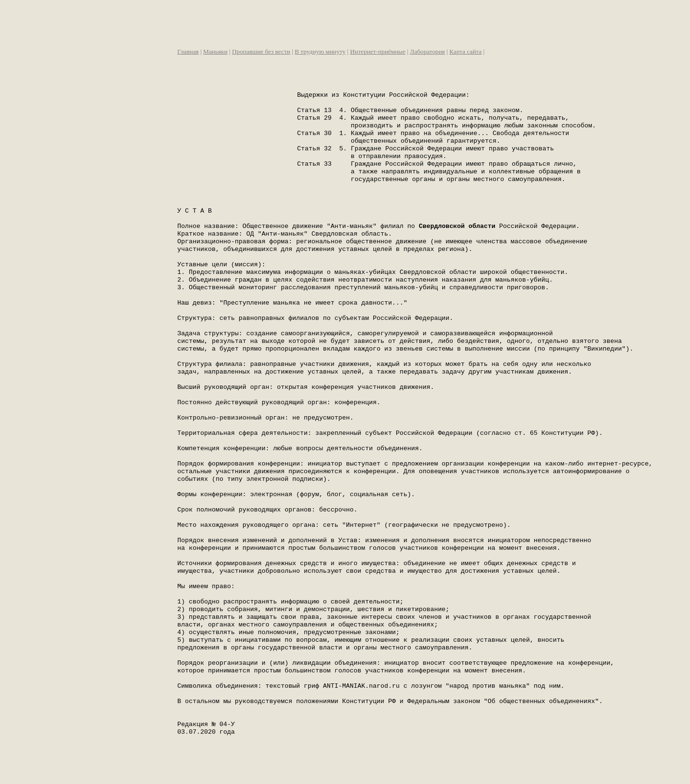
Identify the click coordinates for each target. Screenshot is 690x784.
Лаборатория (428, 51)
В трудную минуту (320, 51)
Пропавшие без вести (261, 51)
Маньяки (215, 51)
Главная (188, 51)
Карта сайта (466, 51)
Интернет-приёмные (378, 51)
